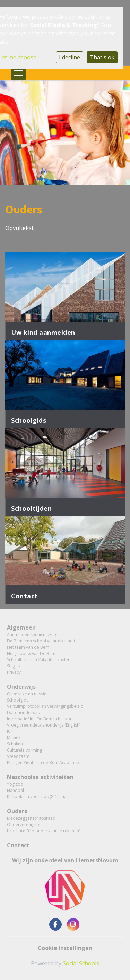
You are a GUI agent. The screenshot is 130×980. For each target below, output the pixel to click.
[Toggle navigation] (18, 73)
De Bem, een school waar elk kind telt (44, 641)
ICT (10, 731)
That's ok (102, 57)
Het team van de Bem (28, 647)
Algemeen (21, 627)
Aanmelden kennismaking (32, 635)
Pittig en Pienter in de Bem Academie (43, 763)
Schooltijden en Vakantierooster (38, 660)
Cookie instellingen (65, 948)
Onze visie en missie (27, 694)
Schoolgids (18, 700)
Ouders (17, 811)
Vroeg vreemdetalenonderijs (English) (44, 725)
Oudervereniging (24, 824)
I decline (70, 57)
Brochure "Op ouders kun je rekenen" (44, 831)
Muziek (14, 738)
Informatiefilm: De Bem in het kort (40, 719)
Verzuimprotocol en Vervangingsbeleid (45, 706)
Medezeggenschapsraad (31, 818)
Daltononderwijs (23, 712)
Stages (13, 666)
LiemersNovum (97, 860)
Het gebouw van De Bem (31, 653)
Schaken (15, 744)
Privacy (14, 672)
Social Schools (81, 963)
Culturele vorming (24, 750)
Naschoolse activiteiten (40, 777)
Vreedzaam (18, 756)
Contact (18, 845)
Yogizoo (15, 784)
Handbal (15, 790)
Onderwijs (21, 687)
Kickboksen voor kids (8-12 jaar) (38, 797)
